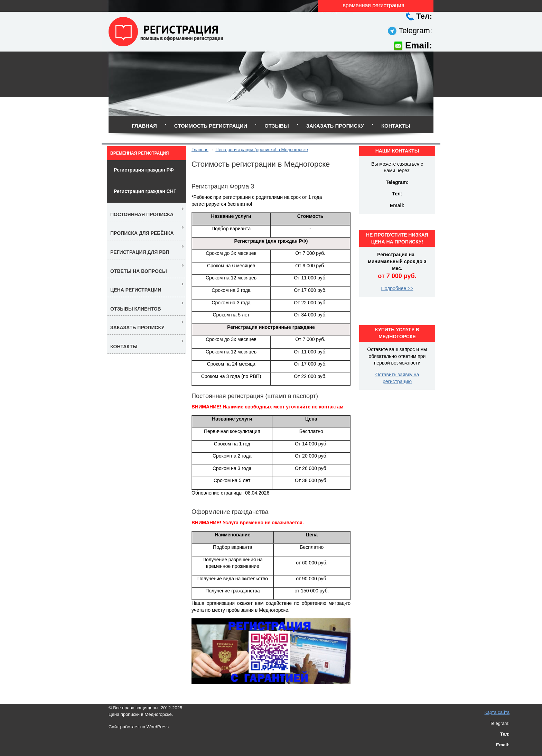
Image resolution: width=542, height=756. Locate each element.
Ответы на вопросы (139, 271)
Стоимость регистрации (211, 126)
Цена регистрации (136, 290)
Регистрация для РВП (140, 252)
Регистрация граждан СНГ (145, 191)
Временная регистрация (139, 153)
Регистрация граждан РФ (144, 170)
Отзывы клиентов (136, 309)
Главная (144, 126)
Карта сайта (497, 712)
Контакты (396, 126)
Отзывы (277, 126)
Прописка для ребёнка (142, 233)
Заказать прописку (335, 126)
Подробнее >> (397, 288)
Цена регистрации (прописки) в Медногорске (262, 150)
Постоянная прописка (142, 214)
